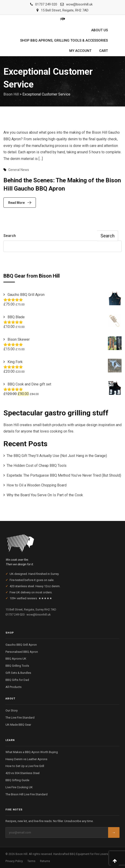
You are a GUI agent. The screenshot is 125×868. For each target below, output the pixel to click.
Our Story (12, 710)
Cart (104, 51)
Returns (45, 861)
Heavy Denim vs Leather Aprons (26, 759)
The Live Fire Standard (20, 718)
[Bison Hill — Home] (62, 542)
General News (19, 170)
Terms (31, 861)
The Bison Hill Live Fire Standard (27, 794)
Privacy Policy (14, 861)
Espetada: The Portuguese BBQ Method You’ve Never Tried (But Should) (64, 475)
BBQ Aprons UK (16, 659)
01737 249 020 (46, 4)
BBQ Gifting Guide (17, 780)
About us (100, 30)
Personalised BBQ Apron (22, 652)
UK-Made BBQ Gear (18, 725)
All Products (13, 687)
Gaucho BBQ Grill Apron (21, 645)
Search (10, 236)
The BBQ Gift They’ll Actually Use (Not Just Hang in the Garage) (57, 456)
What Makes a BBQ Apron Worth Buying (32, 752)
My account (80, 51)
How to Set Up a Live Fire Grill (25, 766)
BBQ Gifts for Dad (17, 680)
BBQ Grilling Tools (17, 666)
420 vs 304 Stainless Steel (23, 773)
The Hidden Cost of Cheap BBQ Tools (37, 466)
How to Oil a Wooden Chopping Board (37, 485)
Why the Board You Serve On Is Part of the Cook (45, 495)
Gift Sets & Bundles (18, 673)
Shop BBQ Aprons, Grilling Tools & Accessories (64, 40)
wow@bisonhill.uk (79, 4)
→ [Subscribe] (114, 832)
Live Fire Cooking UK (19, 787)
